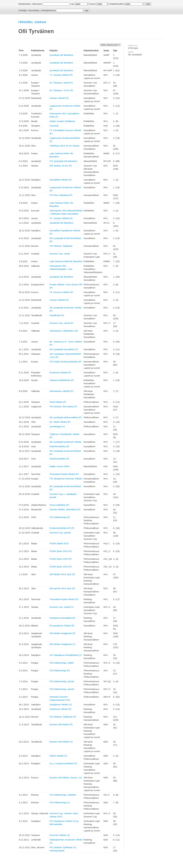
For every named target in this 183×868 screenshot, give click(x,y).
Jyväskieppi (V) (57, 426)
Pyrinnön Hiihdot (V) (60, 835)
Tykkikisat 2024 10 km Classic (65, 146)
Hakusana (37, 4)
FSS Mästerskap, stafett (62, 663)
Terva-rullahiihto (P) (59, 505)
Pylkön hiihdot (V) (58, 756)
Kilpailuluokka (117, 4)
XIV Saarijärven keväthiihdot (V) (66, 655)
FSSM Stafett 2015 (59, 543)
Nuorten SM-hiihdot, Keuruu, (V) (66, 778)
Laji (72, 4)
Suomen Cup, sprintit (60, 533)
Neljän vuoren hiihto (60, 466)
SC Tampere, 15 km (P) (61, 90)
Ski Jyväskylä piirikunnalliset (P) (66, 417)
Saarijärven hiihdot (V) (61, 704)
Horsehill (54, 126)
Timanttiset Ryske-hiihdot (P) (64, 474)
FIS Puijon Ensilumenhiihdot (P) (66, 362)
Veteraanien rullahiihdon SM (64, 331)
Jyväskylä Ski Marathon (61, 55)
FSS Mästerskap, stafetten (63, 795)
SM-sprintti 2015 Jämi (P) (62, 588)
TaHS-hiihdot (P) (58, 402)
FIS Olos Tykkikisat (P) (61, 195)
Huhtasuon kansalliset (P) (62, 618)
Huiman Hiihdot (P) (59, 98)
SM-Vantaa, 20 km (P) (61, 166)
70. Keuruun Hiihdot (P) (61, 292)
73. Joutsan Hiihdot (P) (61, 75)
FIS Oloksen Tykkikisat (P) (63, 717)
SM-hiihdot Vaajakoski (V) (62, 644)
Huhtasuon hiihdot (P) (60, 709)
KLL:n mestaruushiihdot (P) (63, 763)
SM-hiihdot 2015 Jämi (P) (62, 574)
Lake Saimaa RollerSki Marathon (66, 261)
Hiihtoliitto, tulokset (32, 22)
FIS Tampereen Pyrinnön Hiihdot (66, 479)
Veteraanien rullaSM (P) (62, 391)
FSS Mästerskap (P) (60, 517)
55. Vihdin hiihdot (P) (60, 422)
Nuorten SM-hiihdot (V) (61, 742)
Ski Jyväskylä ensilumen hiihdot (65, 442)
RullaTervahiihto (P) (59, 446)
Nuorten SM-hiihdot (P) (61, 724)
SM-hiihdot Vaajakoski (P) (62, 633)
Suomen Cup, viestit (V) (61, 607)
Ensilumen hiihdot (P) (60, 372)
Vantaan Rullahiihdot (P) (62, 380)
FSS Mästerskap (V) (60, 802)
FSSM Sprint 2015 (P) (61, 551)
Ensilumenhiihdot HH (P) (62, 528)
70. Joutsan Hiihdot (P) (61, 218)
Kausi (93, 4)
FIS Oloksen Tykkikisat (61, 246)
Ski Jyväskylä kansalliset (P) (64, 349)
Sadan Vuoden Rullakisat (62, 121)
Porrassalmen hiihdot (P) (62, 626)
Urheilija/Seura (48, 10)
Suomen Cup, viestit (60, 254)
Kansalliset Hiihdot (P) (61, 180)
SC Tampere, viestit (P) (61, 83)
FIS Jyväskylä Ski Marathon (63, 161)
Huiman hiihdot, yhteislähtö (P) (65, 509)
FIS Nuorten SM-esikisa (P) (63, 406)
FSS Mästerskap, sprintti (62, 681)
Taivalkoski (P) (57, 315)
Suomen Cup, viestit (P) (61, 323)
